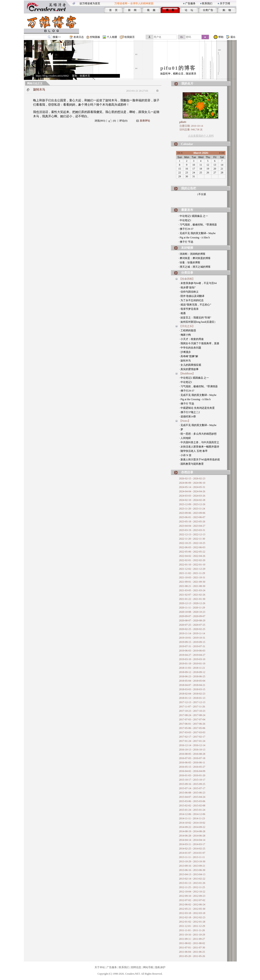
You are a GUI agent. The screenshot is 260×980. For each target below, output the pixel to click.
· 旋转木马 (185, 361)
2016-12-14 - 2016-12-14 (192, 745)
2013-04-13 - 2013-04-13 (192, 874)
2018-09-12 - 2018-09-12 (192, 672)
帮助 (221, 37)
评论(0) (123, 121)
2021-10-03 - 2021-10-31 (192, 577)
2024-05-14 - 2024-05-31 (192, 487)
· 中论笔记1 (185, 220)
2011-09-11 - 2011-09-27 (192, 939)
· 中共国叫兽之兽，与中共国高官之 (199, 442)
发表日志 (79, 37)
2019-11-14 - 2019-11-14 (192, 633)
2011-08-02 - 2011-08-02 (192, 943)
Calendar (187, 144)
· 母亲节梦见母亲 (189, 309)
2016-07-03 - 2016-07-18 (192, 758)
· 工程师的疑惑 (188, 330)
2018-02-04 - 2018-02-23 (192, 694)
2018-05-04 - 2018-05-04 (192, 681)
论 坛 (189, 10)
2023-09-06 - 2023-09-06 (192, 513)
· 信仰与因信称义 (189, 292)
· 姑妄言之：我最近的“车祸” (195, 318)
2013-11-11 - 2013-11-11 (192, 857)
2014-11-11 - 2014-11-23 (192, 818)
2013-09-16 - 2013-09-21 (192, 866)
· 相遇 (182, 313)
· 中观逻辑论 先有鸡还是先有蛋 (197, 408)
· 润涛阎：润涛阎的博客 (192, 254)
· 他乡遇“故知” (187, 287)
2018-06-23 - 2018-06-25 (192, 676)
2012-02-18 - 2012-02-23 (192, 917)
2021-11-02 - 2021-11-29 (192, 573)
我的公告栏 (189, 188)
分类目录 (187, 273)
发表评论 (145, 121)
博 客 (170, 10)
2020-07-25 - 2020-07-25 (192, 625)
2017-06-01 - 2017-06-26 (192, 724)
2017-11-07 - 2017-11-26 (192, 707)
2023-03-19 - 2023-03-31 (192, 530)
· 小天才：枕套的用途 (191, 339)
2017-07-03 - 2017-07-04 (192, 719)
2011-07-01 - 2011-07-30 (192, 948)
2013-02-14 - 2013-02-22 (192, 879)
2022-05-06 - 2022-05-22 (192, 552)
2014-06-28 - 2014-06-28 (192, 836)
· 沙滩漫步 (185, 352)
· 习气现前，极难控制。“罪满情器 (198, 225)
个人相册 (112, 37)
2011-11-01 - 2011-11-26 (192, 930)
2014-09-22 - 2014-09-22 (192, 827)
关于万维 (225, 3)
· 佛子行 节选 (186, 242)
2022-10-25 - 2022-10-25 (192, 543)
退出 (233, 37)
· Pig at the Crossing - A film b (194, 238)
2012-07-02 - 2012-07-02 (192, 900)
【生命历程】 (187, 279)
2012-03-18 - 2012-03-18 (192, 913)
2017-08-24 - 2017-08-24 (192, 715)
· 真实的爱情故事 (189, 369)
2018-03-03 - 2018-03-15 (192, 689)
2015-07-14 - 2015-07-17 (192, 788)
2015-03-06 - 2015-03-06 (192, 801)
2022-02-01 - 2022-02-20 (192, 560)
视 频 (151, 10)
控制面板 (95, 37)
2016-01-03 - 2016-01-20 (192, 775)
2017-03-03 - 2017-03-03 (192, 732)
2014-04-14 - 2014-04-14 (192, 840)
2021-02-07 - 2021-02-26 (192, 595)
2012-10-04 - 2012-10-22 (192, 892)
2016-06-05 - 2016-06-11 (192, 762)
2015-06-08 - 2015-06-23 (192, 793)
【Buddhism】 (187, 373)
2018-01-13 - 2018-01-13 (192, 698)
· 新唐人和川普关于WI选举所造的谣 (200, 460)
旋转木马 (39, 90)
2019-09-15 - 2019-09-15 (192, 642)
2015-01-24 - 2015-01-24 (192, 810)
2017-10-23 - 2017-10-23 (192, 711)
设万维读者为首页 (90, 3)
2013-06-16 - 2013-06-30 (192, 870)
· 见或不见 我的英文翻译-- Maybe (197, 233)
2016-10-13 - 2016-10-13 (192, 750)
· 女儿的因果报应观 (190, 365)
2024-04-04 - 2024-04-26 (192, 491)
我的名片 (187, 84)
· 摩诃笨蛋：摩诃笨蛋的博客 (194, 258)
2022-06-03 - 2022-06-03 (192, 547)
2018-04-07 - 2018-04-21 (192, 685)
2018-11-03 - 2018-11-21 (192, 668)
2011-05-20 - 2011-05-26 (192, 956)
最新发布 (187, 210)
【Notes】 (185, 421)
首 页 (113, 10)
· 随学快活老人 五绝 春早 (193, 451)
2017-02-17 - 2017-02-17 (192, 737)
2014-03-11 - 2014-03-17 (192, 844)
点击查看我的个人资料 (201, 136)
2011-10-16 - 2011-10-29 (192, 935)
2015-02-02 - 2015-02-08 (192, 806)
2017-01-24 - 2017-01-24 (192, 741)
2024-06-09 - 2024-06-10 (192, 483)
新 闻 (132, 10)
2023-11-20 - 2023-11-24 (192, 509)
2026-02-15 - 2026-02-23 (192, 478)
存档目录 (187, 472)
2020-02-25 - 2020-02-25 (192, 629)
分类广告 (208, 10)
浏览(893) (100, 121)
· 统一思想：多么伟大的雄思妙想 (198, 434)
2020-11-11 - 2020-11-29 (192, 608)
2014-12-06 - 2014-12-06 (192, 814)
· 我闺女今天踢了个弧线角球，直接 (199, 343)
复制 (75, 76)
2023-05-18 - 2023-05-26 (192, 522)
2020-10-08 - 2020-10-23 (192, 612)
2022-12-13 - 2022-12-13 (192, 534)
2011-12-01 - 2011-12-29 (192, 926)
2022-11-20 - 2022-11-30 (192, 539)
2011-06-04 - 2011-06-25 (192, 952)
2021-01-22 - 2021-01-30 (192, 599)
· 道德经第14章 (188, 417)
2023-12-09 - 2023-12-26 (192, 504)
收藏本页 (85, 76)
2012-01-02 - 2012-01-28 (192, 922)
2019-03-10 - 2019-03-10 (192, 659)
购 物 (227, 10)
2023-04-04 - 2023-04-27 (192, 526)
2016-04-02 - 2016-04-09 (192, 771)
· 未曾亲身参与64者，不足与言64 (198, 283)
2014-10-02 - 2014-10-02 (192, 823)
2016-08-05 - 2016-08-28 (192, 754)
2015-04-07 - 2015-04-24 (192, 797)
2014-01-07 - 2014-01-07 (192, 853)
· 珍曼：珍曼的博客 (189, 262)
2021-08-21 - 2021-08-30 (192, 586)
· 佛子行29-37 (186, 229)
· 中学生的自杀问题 (190, 348)
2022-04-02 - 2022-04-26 (192, 556)
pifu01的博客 (178, 68)
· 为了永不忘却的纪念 (191, 300)
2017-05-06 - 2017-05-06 (192, 728)
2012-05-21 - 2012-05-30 (192, 909)
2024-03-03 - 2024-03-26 (192, 496)
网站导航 (148, 967)
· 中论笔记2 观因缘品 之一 (193, 216)
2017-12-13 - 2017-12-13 (192, 702)
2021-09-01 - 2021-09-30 (192, 582)
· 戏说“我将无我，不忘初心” (195, 305)
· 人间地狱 (185, 438)
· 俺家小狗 (185, 335)
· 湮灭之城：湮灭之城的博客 (194, 267)
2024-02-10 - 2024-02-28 (192, 500)
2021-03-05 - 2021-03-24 (192, 590)
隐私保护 (160, 967)
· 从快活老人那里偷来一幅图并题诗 (199, 447)
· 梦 (181, 429)
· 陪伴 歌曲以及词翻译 (192, 296)
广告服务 (190, 3)
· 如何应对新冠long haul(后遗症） (198, 322)
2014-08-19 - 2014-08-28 (192, 831)
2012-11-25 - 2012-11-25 (192, 887)
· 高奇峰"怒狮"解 (189, 356)
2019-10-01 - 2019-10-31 (192, 638)
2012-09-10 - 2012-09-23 (192, 896)
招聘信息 (136, 967)
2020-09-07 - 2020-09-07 (192, 616)
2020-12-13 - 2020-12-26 (192, 603)
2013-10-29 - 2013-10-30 (192, 861)
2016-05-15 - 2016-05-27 (192, 767)
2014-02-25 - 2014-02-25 (192, 849)
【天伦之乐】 (187, 326)
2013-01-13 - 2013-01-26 (192, 883)
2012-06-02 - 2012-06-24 (192, 904)
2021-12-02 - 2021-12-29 (192, 569)
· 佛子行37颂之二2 (190, 412)
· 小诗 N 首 (185, 455)
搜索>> (57, 37)
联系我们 (207, 3)
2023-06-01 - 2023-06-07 (192, 517)
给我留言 (130, 37)
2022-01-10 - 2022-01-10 (192, 565)
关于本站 (100, 967)
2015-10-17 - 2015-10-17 (192, 780)
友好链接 (187, 248)
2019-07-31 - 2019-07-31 (192, 646)
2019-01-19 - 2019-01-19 (192, 664)
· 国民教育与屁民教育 (191, 464)
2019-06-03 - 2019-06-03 (192, 651)
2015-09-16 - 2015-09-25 (192, 784)
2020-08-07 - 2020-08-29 (192, 620)
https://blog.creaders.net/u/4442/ (53, 76)
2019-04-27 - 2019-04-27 (192, 655)
